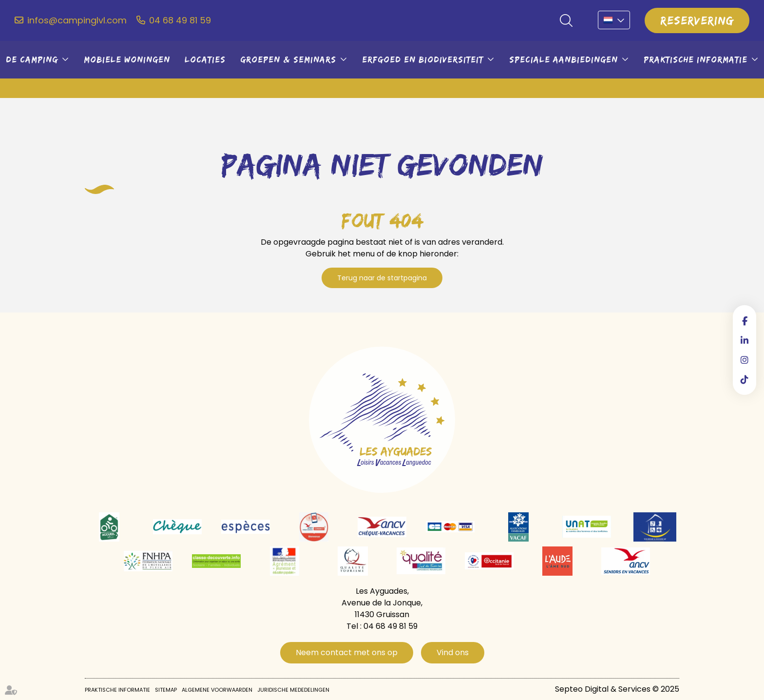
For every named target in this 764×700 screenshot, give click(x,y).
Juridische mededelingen (293, 690)
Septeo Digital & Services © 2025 (617, 689)
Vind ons (453, 652)
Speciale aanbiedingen (563, 59)
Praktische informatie (696, 59)
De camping (32, 59)
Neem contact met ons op (347, 652)
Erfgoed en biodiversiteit (423, 59)
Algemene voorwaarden (217, 690)
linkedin (745, 340)
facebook (745, 321)
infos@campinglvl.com (77, 20)
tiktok (745, 379)
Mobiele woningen (127, 59)
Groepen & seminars (288, 59)
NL (614, 20)
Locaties (205, 59)
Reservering (697, 20)
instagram (745, 360)
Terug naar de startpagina (382, 278)
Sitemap (166, 690)
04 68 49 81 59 (180, 20)
